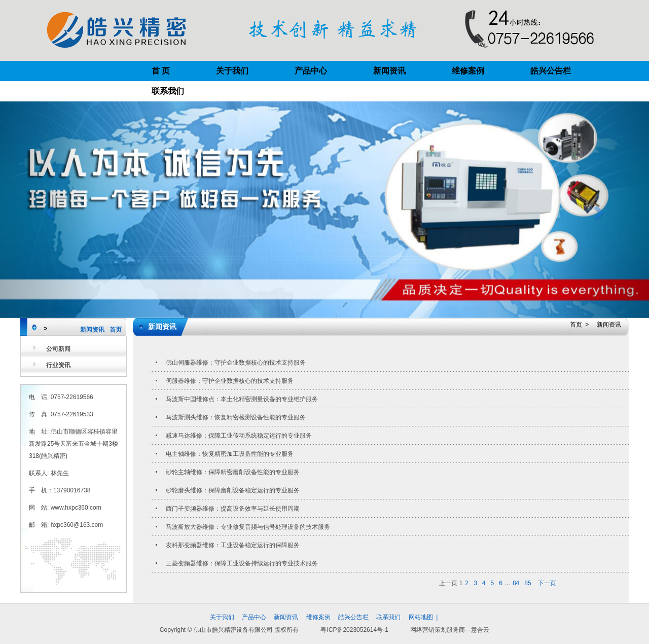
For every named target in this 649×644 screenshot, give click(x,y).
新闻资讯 (389, 71)
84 (516, 583)
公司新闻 (58, 349)
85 (528, 583)
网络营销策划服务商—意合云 (450, 630)
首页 (116, 330)
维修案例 (468, 71)
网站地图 (421, 617)
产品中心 (311, 71)
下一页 (547, 583)
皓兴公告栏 (551, 71)
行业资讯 (58, 365)
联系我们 (168, 91)
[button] (49, 210)
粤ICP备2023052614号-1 (354, 630)
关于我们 (232, 71)
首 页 (161, 71)
